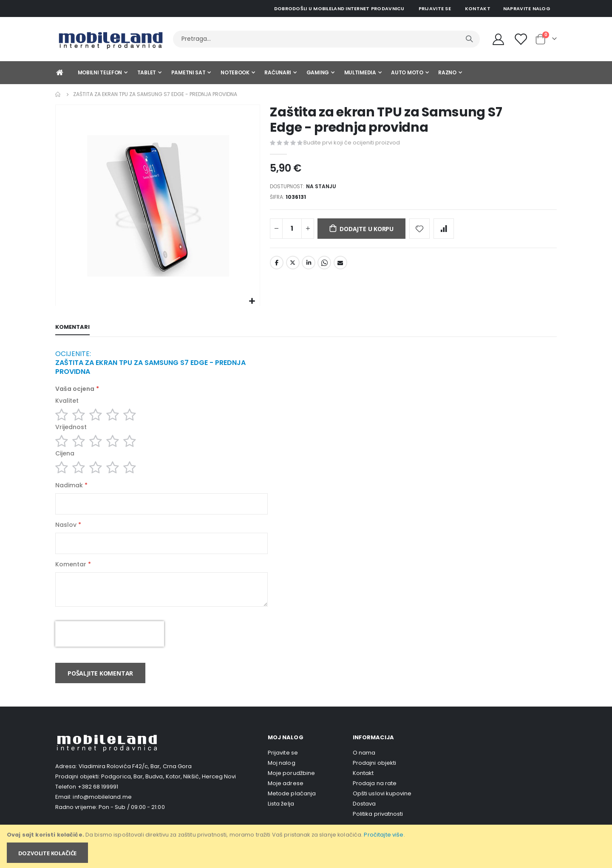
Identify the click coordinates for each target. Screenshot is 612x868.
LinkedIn (309, 266)
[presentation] (110, 647)
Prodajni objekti (374, 776)
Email (340, 266)
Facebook (277, 266)
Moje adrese (286, 796)
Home (58, 94)
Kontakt (478, 8)
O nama (364, 766)
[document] (307, 846)
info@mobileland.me (102, 810)
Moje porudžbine (291, 786)
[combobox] (326, 39)
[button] (252, 301)
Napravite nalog (527, 8)
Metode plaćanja (292, 807)
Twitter (293, 266)
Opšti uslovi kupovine (382, 807)
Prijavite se (435, 8)
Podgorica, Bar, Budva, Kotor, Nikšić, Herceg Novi (169, 790)
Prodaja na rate (375, 796)
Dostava (364, 817)
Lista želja (281, 817)
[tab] (72, 328)
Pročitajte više (384, 835)
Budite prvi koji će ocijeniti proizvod (352, 143)
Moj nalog (282, 776)
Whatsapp (324, 266)
